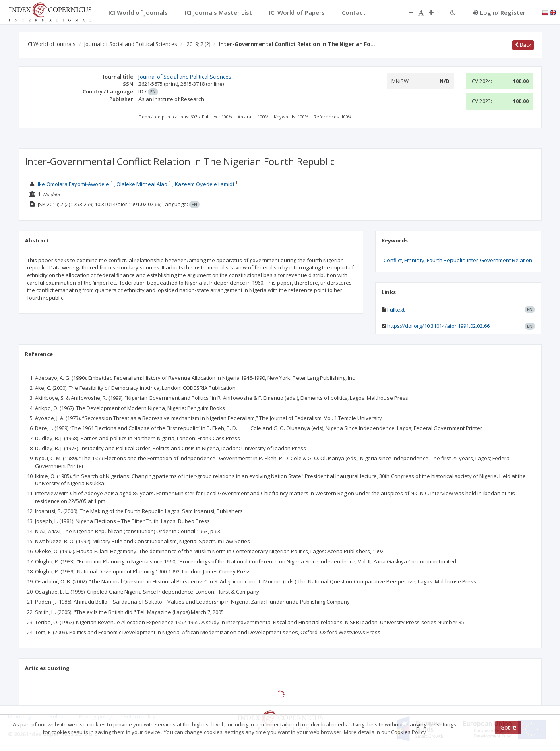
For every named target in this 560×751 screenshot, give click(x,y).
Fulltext (396, 310)
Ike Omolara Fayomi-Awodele (73, 184)
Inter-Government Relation (500, 260)
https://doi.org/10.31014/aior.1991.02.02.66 (438, 326)
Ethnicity (414, 260)
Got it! (508, 727)
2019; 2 (198, 44)
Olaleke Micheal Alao (142, 184)
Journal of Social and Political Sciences (131, 44)
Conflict (393, 260)
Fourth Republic (446, 260)
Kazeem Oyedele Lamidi (204, 184)
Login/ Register (499, 12)
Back (523, 45)
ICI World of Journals (51, 44)
